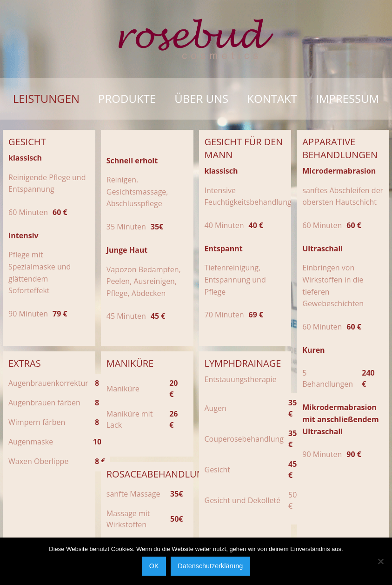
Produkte (127, 98)
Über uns (201, 98)
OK (154, 566)
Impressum (347, 98)
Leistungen (46, 98)
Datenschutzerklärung (210, 566)
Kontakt (272, 98)
